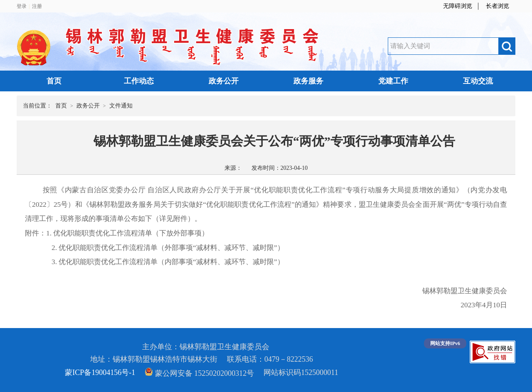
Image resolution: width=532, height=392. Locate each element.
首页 (54, 81)
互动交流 (478, 81)
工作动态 (139, 81)
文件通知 (121, 106)
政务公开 (224, 81)
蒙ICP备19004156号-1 (100, 372)
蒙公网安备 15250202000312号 (199, 373)
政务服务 (308, 81)
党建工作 (393, 81)
